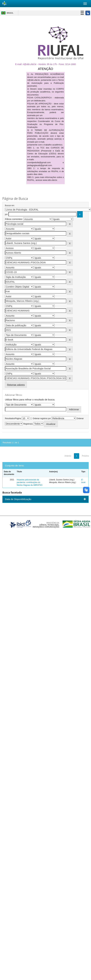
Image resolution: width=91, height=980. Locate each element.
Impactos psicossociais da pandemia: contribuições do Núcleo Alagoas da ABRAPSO (30, 482)
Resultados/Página (13, 418)
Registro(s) (28, 424)
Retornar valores (16, 385)
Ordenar (80, 418)
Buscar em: (10, 206)
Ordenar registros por (42, 418)
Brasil (7, 13)
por (6, 214)
